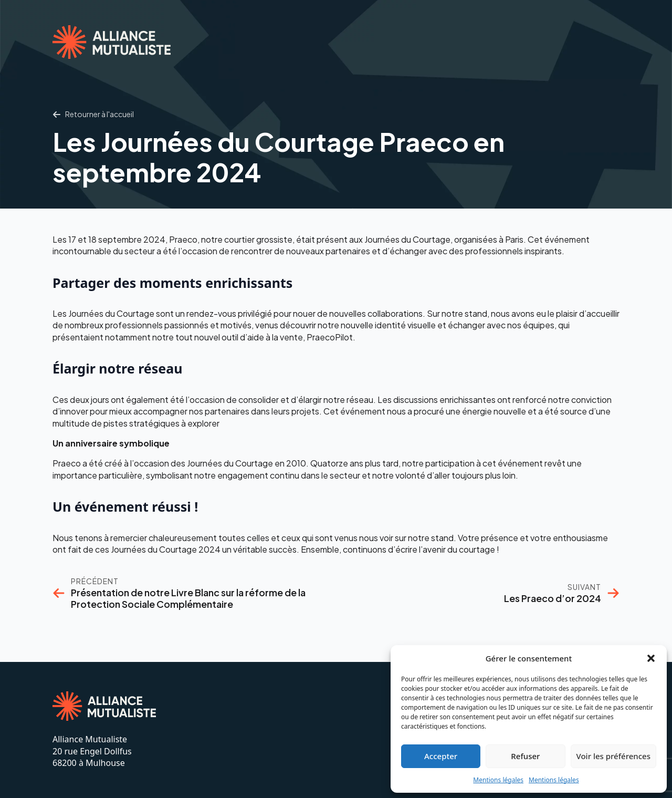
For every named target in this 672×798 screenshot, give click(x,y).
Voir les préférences (613, 756)
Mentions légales (498, 780)
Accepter (441, 756)
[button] (651, 658)
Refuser (525, 756)
